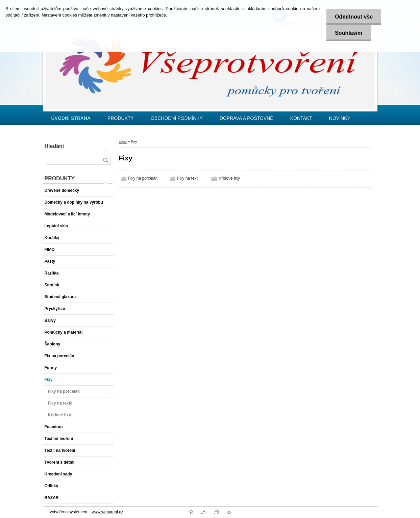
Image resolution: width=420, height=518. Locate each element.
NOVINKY (340, 118)
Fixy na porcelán (143, 178)
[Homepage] (71, 118)
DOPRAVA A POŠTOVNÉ (246, 118)
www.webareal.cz (107, 512)
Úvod (123, 142)
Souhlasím (349, 33)
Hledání (54, 146)
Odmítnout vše (354, 17)
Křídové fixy (229, 178)
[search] (105, 160)
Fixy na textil (188, 178)
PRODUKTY (121, 118)
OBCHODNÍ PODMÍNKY (177, 118)
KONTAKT (301, 118)
